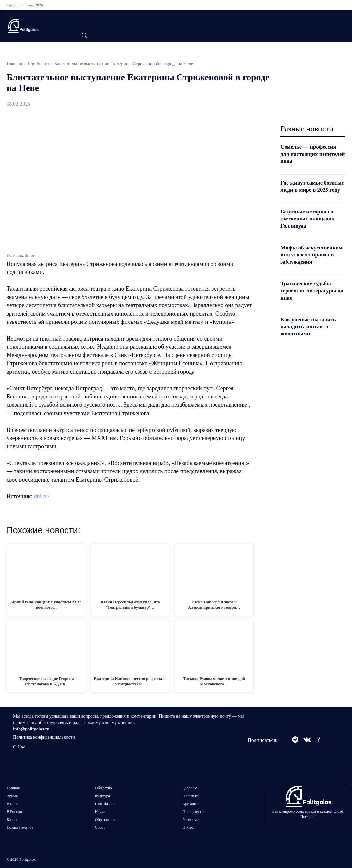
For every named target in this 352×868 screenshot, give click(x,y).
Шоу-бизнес (38, 64)
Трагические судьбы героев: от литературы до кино (310, 305)
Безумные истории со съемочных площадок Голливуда (309, 225)
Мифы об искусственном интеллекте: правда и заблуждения (309, 265)
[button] (84, 35)
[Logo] (37, 26)
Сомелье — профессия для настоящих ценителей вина (310, 154)
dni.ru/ (30, 255)
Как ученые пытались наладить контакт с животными (310, 340)
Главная (14, 64)
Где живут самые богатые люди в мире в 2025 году (311, 190)
